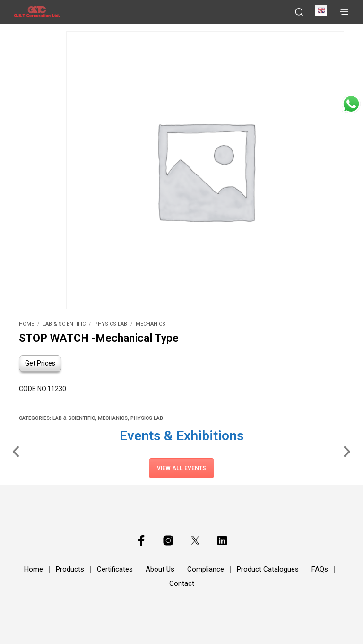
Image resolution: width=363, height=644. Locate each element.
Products (70, 569)
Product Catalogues (268, 569)
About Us (160, 569)
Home (26, 324)
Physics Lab (111, 324)
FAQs (320, 569)
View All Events (181, 468)
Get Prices (40, 363)
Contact (182, 583)
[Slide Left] (16, 451)
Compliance (206, 569)
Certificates (115, 569)
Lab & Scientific (64, 324)
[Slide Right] (347, 451)
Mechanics (151, 324)
